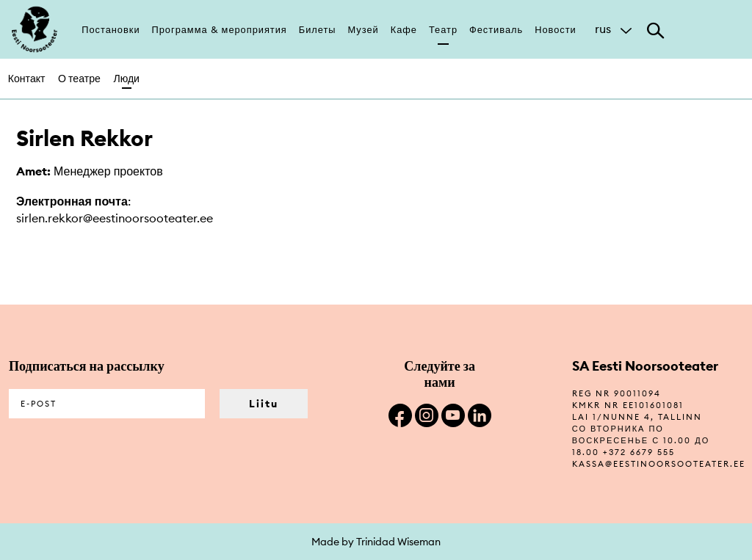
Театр (443, 29)
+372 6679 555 (639, 452)
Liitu (264, 404)
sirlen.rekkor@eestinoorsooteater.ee (115, 218)
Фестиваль (496, 29)
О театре (79, 79)
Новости (556, 29)
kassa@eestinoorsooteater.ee (659, 464)
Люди (126, 79)
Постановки (111, 29)
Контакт (27, 79)
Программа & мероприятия (220, 29)
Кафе (404, 29)
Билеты (318, 29)
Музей (364, 29)
